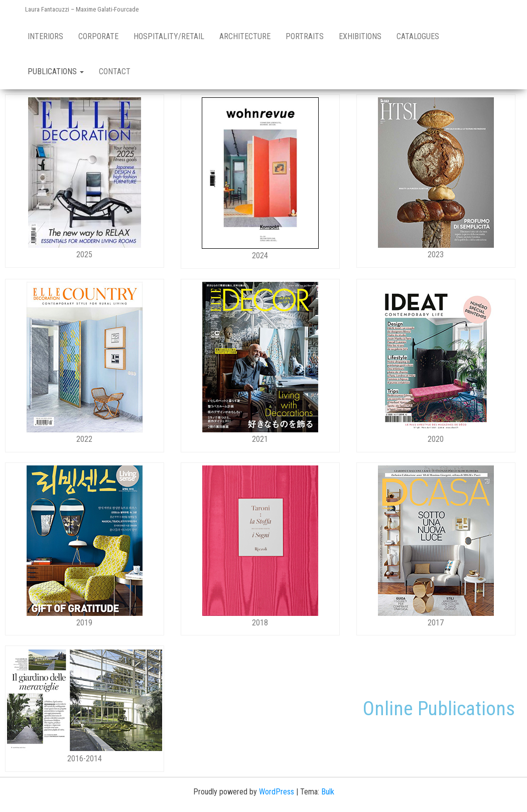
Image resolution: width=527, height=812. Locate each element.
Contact (115, 71)
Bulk (328, 792)
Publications (56, 71)
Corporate (98, 36)
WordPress (277, 792)
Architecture (245, 36)
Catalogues (418, 36)
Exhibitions (360, 36)
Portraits (305, 36)
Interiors (45, 36)
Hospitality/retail (169, 36)
